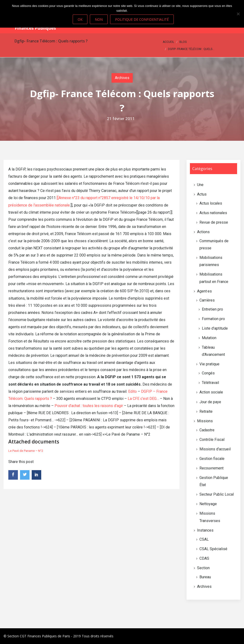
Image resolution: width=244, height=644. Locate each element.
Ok (80, 19)
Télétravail (210, 383)
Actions (203, 232)
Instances (205, 530)
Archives (122, 78)
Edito (132, 391)
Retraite (206, 411)
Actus (202, 194)
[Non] (238, 14)
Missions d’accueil (215, 449)
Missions (205, 421)
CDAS (204, 558)
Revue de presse (214, 222)
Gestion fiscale (212, 459)
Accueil (168, 42)
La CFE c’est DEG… (143, 399)
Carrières (207, 300)
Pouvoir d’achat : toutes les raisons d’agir (89, 406)
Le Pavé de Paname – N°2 (26, 451)
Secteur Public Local (217, 494)
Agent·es (204, 291)
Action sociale (211, 392)
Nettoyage (208, 504)
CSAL (204, 539)
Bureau (205, 577)
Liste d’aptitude (215, 328)
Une (200, 185)
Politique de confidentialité (142, 19)
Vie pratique (209, 364)
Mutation (209, 338)
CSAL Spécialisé (213, 549)
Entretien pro (212, 309)
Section (203, 568)
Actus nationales (213, 213)
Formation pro (213, 319)
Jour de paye (210, 402)
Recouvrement (211, 468)
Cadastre (207, 430)
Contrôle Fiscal (212, 440)
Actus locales (211, 203)
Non (99, 19)
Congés (208, 373)
